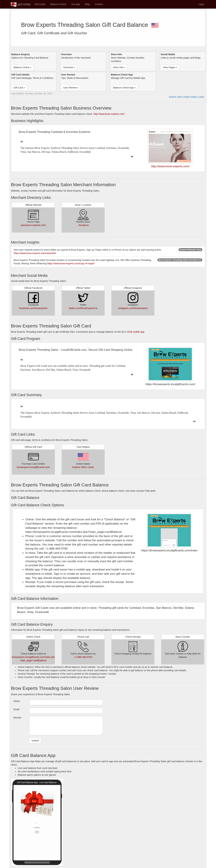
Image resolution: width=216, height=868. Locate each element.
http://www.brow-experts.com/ (109, 114)
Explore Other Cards (83, 467)
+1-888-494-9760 (83, 657)
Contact (99, 4)
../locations (83, 225)
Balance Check (58, 4)
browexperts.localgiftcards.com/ (33, 467)
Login (201, 4)
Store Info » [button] (119, 67)
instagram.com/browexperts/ (133, 308)
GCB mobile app (136, 332)
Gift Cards (40, 4)
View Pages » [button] (170, 67)
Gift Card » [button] (19, 88)
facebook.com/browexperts (33, 308)
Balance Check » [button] (22, 67)
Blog (87, 4)
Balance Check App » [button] (124, 88)
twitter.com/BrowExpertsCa (83, 308)
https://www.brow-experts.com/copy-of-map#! (71, 263)
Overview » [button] (69, 67)
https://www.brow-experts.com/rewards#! (35, 253)
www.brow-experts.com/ (33, 225)
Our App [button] (76, 4)
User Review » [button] (71, 88)
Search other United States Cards (187, 97)
